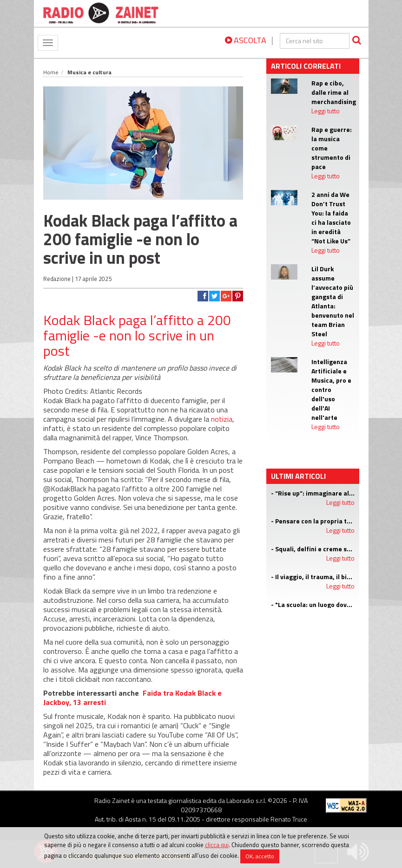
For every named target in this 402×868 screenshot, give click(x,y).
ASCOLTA (246, 40)
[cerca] (315, 41)
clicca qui (217, 845)
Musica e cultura (89, 72)
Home (51, 72)
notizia (222, 419)
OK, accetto (260, 856)
